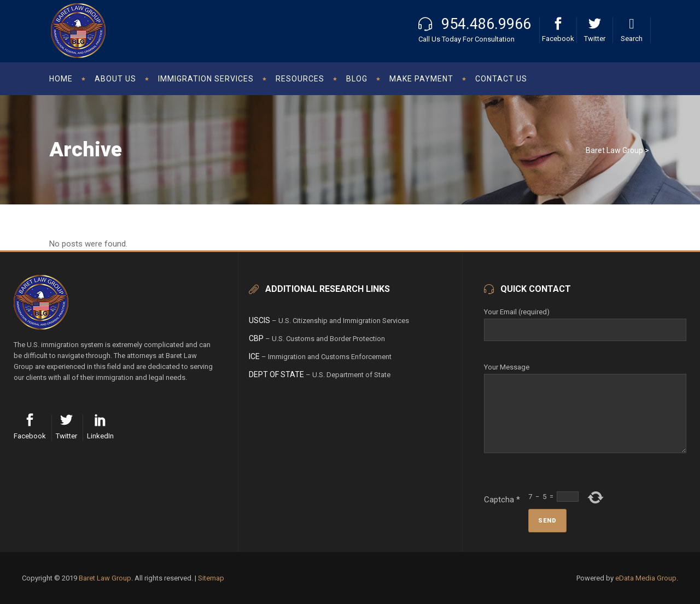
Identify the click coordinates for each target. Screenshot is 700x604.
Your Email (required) (585, 321)
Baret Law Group (614, 150)
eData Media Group (646, 578)
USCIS (259, 320)
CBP (256, 338)
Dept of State (276, 374)
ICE (254, 356)
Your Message (585, 374)
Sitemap (211, 578)
